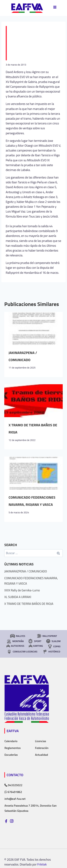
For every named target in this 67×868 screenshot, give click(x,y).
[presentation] (33, 328)
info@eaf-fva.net (15, 799)
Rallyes (18, 636)
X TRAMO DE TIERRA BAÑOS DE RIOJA (29, 604)
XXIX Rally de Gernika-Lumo (22, 590)
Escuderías (11, 755)
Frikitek (42, 864)
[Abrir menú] (55, 7)
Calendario (11, 741)
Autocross (15, 646)
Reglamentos (13, 748)
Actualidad (41, 755)
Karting (36, 646)
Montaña (15, 641)
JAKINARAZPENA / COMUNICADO (26, 571)
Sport (35, 641)
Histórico (51, 652)
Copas (54, 646)
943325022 (13, 785)
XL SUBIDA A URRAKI (18, 597)
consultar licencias (22, 652)
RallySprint (47, 636)
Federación (42, 748)
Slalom (53, 641)
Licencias (41, 741)
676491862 (13, 792)
